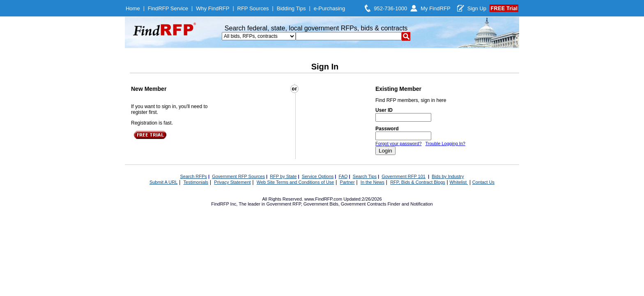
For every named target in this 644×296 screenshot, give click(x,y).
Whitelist (459, 182)
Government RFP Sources (238, 176)
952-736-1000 (390, 8)
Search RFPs (193, 176)
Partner (347, 182)
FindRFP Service (168, 8)
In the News (373, 182)
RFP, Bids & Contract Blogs (418, 182)
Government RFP (283, 204)
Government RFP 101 (404, 176)
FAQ (343, 176)
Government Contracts (364, 204)
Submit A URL (163, 182)
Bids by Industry (448, 176)
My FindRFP (436, 8)
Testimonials (196, 182)
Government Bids (321, 204)
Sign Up (477, 8)
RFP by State (283, 176)
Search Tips (365, 176)
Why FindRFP (213, 8)
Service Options (318, 176)
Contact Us (483, 182)
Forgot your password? (399, 143)
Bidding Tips (291, 8)
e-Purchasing (330, 8)
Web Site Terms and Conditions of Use (296, 182)
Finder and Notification (410, 204)
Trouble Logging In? (445, 143)
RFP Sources (253, 8)
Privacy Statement (232, 182)
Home (133, 8)
